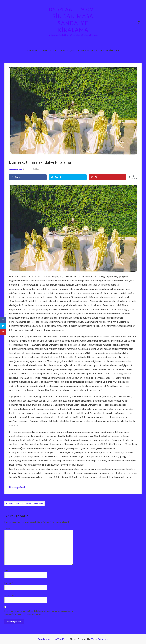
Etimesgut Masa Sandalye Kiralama (99, 50)
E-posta (8, 583)
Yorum (7, 529)
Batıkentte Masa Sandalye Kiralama (26, 504)
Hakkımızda (50, 50)
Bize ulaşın (67, 50)
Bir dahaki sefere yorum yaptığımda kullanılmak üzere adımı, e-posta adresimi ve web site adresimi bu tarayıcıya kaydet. (39, 613)
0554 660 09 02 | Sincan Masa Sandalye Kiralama (73, 20)
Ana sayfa (33, 50)
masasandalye (16, 169)
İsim (7, 571)
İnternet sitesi (10, 595)
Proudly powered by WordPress (53, 639)
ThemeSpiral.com (99, 639)
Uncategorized (17, 487)
